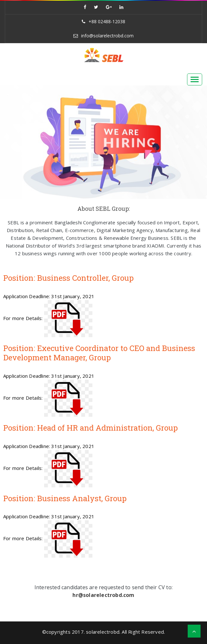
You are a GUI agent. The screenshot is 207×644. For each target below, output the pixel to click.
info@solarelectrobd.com (107, 36)
